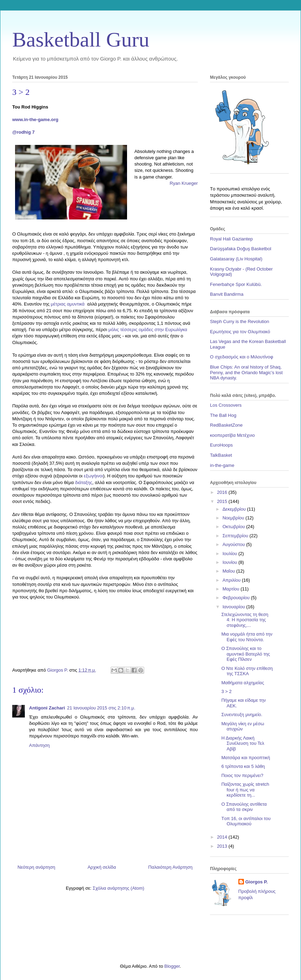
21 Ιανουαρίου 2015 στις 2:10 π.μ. (101, 708)
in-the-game (222, 465)
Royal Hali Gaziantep (231, 239)
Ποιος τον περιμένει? (242, 775)
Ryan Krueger (184, 183)
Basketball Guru (81, 40)
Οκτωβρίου (234, 527)
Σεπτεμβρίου (236, 536)
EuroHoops (221, 445)
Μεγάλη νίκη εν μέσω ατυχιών (243, 726)
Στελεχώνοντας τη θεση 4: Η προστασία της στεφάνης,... (245, 620)
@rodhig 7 (23, 132)
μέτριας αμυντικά (69, 304)
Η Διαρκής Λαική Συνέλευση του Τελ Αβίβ (243, 743)
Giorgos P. (257, 882)
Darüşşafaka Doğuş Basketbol (241, 249)
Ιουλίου (230, 554)
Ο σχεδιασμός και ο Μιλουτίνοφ (241, 357)
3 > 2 (226, 691)
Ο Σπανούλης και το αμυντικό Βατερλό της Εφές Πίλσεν (246, 654)
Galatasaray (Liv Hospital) (236, 259)
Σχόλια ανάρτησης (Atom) (118, 888)
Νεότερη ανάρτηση (36, 867)
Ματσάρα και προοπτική (246, 758)
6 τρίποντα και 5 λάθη (243, 766)
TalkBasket (221, 455)
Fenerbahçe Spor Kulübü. (236, 284)
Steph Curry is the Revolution (240, 321)
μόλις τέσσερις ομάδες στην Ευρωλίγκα (148, 330)
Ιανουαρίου (234, 607)
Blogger (172, 966)
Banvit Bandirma (227, 294)
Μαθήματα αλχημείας (243, 683)
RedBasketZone (226, 425)
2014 (223, 837)
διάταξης (83, 482)
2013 (223, 846)
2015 (223, 501)
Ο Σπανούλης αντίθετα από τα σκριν (244, 807)
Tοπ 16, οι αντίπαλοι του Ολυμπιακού (246, 821)
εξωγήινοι (93, 476)
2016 (223, 492)
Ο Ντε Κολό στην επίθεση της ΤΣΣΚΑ (247, 671)
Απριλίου (232, 580)
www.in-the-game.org (35, 120)
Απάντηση (39, 745)
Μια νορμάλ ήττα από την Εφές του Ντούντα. (247, 637)
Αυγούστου (234, 544)
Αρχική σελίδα (102, 867)
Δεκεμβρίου (235, 509)
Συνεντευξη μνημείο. (242, 715)
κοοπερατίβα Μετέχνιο (232, 435)
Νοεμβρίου (234, 518)
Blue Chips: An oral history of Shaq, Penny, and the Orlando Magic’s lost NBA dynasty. (246, 372)
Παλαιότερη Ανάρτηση (170, 867)
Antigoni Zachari (47, 708)
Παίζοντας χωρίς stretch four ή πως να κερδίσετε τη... (245, 790)
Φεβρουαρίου (237, 598)
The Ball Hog (223, 415)
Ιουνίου (230, 562)
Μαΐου (229, 571)
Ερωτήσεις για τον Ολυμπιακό (240, 332)
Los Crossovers (226, 405)
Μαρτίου (232, 589)
